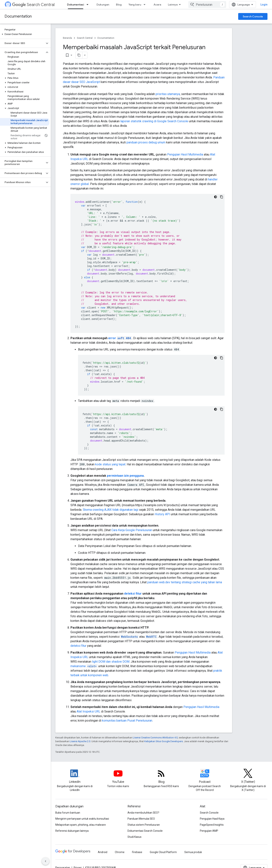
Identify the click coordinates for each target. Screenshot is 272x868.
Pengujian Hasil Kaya (212, 819)
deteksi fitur (133, 594)
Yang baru (135, 5)
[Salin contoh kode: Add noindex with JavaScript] (222, 409)
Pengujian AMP (209, 831)
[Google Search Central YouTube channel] (118, 777)
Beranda (67, 38)
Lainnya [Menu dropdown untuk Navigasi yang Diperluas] (173, 5)
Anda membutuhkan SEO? (143, 813)
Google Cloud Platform (163, 852)
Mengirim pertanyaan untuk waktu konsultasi (82, 819)
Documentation (18, 16)
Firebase (137, 852)
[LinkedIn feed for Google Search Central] (75, 777)
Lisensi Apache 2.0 (80, 741)
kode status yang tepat (110, 464)
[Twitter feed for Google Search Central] (248, 777)
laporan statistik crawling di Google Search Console (154, 121)
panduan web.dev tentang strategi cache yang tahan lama (185, 582)
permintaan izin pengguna (125, 476)
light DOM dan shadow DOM (111, 662)
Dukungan (103, 5)
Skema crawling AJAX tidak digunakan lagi (110, 510)
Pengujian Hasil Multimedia (185, 154)
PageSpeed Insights (212, 825)
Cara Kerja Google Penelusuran (132, 530)
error (120, 338)
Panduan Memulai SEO (141, 819)
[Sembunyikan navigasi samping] (46, 861)
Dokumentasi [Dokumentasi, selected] (76, 5)
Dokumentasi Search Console (145, 831)
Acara (157, 5)
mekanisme (84, 666)
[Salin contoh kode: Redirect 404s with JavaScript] (222, 358)
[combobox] (207, 5)
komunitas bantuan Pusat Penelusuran (127, 721)
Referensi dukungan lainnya (72, 831)
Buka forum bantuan (68, 813)
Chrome (120, 852)
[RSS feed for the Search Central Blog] (161, 777)
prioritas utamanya (168, 94)
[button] (25, 34)
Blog (119, 5)
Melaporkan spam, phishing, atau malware (81, 825)
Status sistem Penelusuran (144, 825)
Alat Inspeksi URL (88, 711)
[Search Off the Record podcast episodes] (205, 777)
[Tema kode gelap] (216, 197)
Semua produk (193, 852)
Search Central (33, 5)
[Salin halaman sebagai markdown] (79, 55)
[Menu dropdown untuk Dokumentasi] (89, 5)
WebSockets (129, 637)
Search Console (253, 16)
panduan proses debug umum (146, 142)
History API (162, 514)
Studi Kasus (134, 837)
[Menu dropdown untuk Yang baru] (146, 5)
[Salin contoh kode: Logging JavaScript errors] (222, 197)
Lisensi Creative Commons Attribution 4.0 (155, 738)
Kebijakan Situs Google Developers (164, 741)
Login (264, 5)
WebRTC (151, 637)
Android (103, 852)
